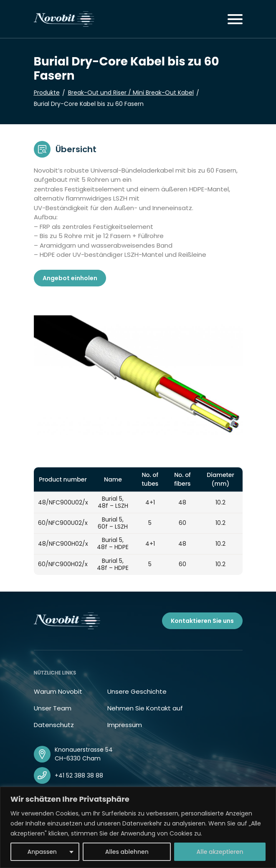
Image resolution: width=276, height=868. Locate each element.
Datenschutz (54, 725)
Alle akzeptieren (220, 852)
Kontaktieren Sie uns (202, 621)
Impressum (125, 725)
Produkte (47, 93)
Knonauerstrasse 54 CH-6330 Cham (84, 754)
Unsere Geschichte (137, 691)
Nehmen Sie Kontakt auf (145, 708)
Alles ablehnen (127, 852)
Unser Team (53, 708)
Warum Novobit (58, 691)
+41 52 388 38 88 (79, 775)
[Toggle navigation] (235, 19)
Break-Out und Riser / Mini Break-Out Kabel (131, 93)
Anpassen (42, 852)
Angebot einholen (70, 278)
